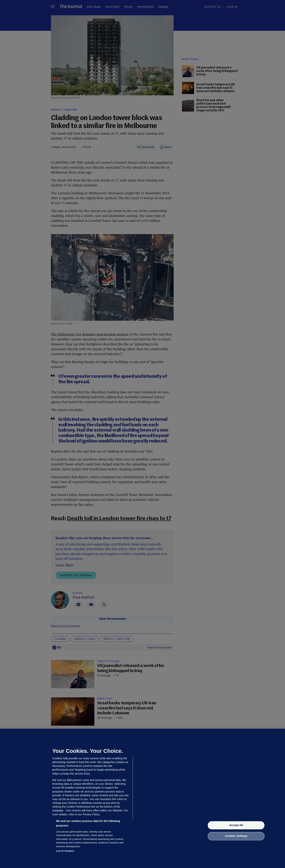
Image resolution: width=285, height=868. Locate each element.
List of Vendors (65, 851)
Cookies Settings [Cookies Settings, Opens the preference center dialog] (236, 836)
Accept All (236, 825)
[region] (142, 798)
